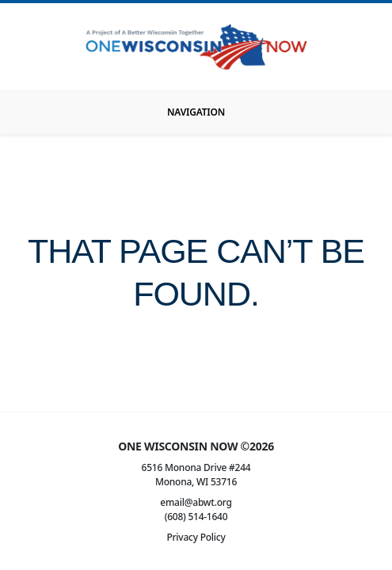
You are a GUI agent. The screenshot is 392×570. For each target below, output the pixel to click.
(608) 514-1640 (196, 517)
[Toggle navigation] (196, 112)
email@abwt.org (196, 502)
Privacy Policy (196, 537)
